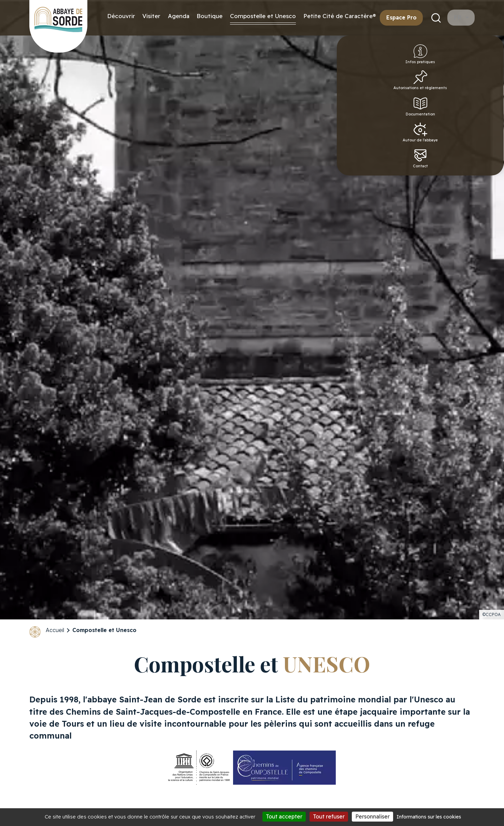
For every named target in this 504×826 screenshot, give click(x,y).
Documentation (488, 118)
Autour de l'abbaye (487, 147)
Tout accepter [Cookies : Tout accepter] (284, 816)
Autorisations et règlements (487, 89)
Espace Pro (401, 17)
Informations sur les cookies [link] (429, 817)
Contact (487, 176)
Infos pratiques (487, 59)
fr (459, 18)
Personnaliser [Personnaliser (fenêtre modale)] (372, 816)
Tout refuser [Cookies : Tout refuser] (329, 816)
